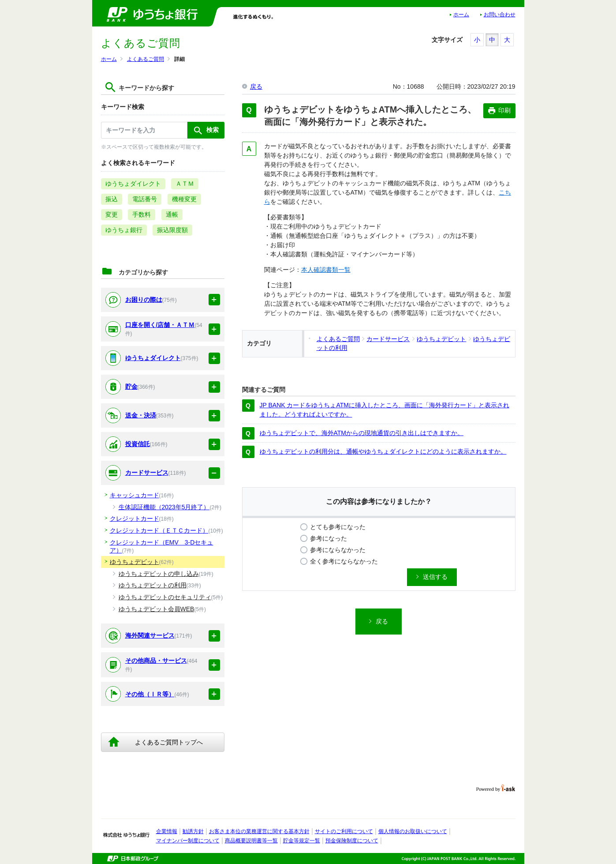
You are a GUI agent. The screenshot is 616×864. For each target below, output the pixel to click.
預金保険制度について (352, 841)
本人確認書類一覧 (326, 270)
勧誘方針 (193, 831)
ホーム (461, 15)
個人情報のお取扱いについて (413, 831)
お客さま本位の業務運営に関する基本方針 (259, 831)
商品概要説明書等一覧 (251, 841)
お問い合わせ (500, 15)
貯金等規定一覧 (302, 841)
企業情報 (167, 831)
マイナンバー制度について (188, 841)
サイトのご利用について (344, 831)
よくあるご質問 (146, 59)
